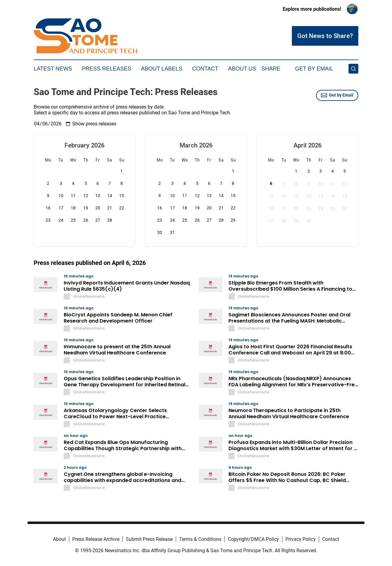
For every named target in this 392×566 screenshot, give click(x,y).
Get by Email (337, 95)
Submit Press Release (149, 539)
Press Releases (106, 69)
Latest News (53, 69)
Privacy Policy (301, 539)
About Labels (162, 69)
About (59, 539)
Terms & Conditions (200, 539)
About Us (242, 69)
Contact (205, 69)
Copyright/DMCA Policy (253, 539)
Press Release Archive (96, 539)
